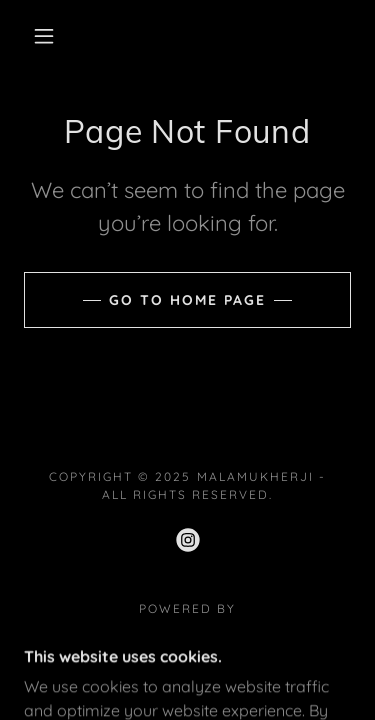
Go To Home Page (187, 300)
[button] (44, 36)
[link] (188, 540)
